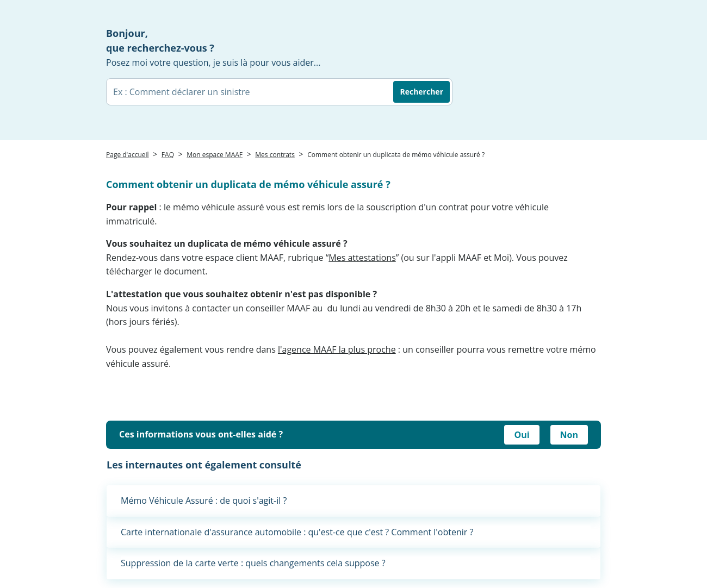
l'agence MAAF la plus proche (337, 349)
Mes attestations (362, 258)
